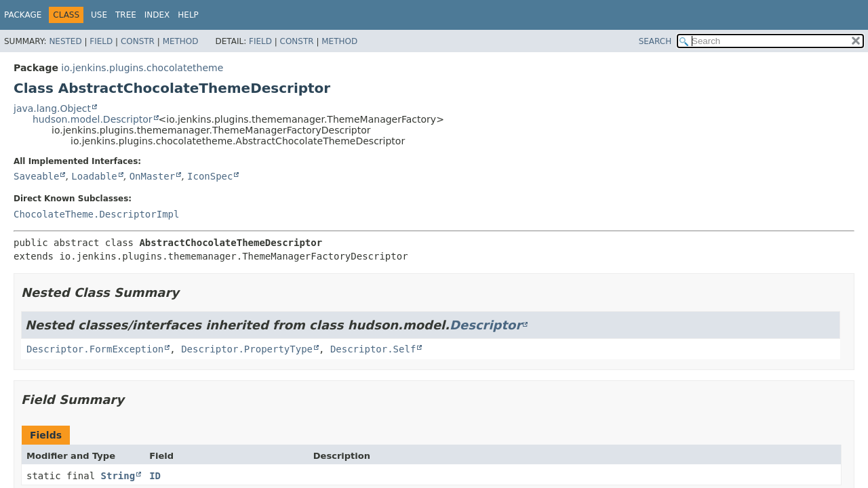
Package (23, 15)
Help (188, 15)
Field (101, 41)
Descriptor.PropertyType (247, 349)
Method (181, 41)
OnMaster (152, 176)
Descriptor (486, 325)
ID (155, 476)
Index (157, 15)
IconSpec (210, 176)
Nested (65, 41)
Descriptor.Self (373, 349)
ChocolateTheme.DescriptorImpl (96, 214)
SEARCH (655, 41)
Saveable (36, 176)
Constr (138, 41)
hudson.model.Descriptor (93, 119)
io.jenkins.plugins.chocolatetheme (142, 68)
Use (99, 15)
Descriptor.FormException (95, 349)
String (118, 476)
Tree (126, 15)
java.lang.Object (52, 108)
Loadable (94, 176)
